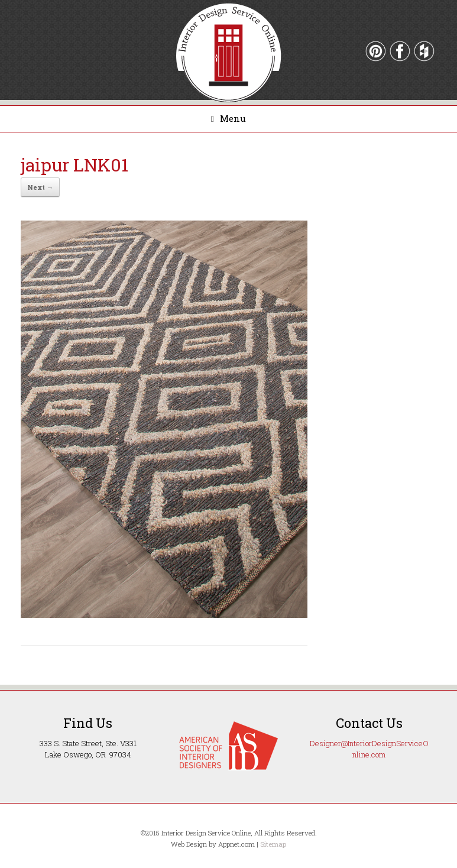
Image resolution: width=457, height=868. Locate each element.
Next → (40, 187)
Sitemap (273, 844)
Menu (228, 118)
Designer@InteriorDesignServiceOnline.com (369, 749)
